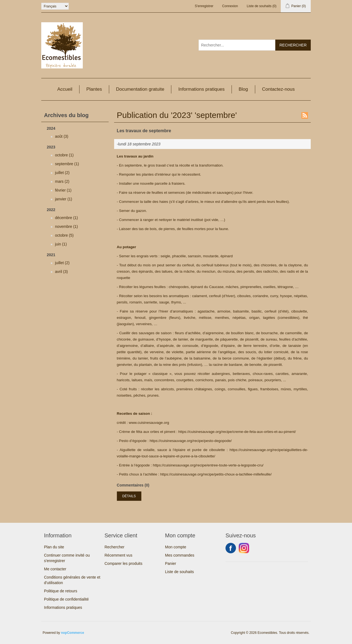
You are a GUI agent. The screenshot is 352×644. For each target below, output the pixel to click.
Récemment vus (118, 555)
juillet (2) (62, 173)
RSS (305, 115)
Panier (170, 563)
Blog (243, 89)
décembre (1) (66, 218)
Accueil (65, 89)
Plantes (94, 89)
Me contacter (55, 569)
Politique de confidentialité (66, 599)
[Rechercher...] (237, 45)
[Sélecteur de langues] (55, 6)
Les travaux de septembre (144, 131)
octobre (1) (64, 155)
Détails (129, 496)
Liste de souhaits (179, 572)
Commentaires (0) (133, 485)
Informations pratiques (201, 89)
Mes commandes (180, 555)
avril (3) (61, 272)
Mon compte (176, 547)
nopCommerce (73, 633)
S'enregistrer (204, 6)
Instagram (244, 548)
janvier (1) (64, 199)
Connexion (230, 6)
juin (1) (61, 244)
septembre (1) (67, 164)
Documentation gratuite (140, 89)
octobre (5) (64, 235)
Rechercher (114, 547)
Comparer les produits (123, 563)
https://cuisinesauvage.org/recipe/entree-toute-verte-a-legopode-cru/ (208, 465)
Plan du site (54, 547)
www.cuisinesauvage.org (149, 423)
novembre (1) (66, 226)
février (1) (63, 190)
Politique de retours (61, 591)
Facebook (231, 548)
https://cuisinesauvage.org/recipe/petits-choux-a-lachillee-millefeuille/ (216, 474)
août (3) (62, 136)
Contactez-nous (278, 89)
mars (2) (62, 181)
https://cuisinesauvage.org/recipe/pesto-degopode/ (191, 441)
